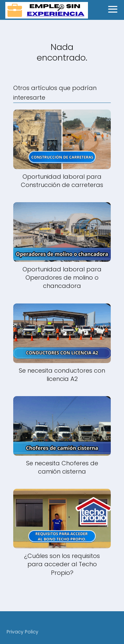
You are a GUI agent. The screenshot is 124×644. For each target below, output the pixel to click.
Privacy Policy (22, 632)
